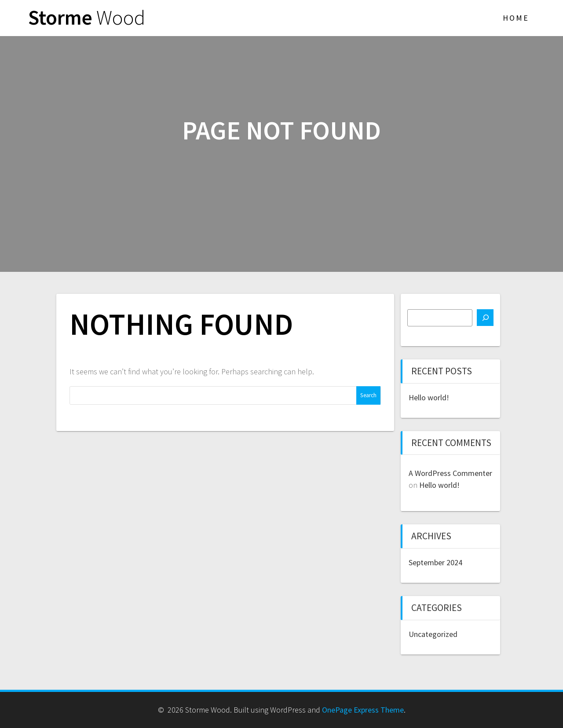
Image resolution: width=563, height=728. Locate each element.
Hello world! (429, 397)
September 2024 (435, 562)
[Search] (485, 318)
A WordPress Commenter (450, 473)
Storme (87, 18)
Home (516, 18)
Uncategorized (433, 634)
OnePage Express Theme (363, 710)
